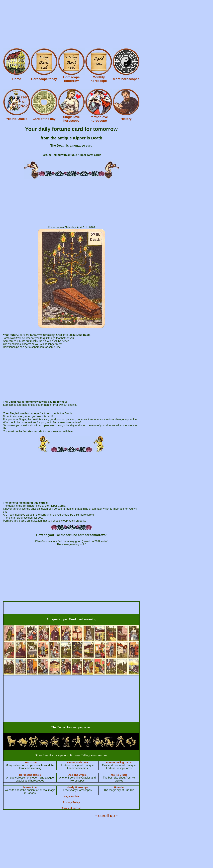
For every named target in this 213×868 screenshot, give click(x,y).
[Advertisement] (101, 25)
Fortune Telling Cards (119, 762)
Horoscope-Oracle (30, 775)
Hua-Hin (119, 787)
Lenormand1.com (77, 762)
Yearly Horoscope (77, 787)
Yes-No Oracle (119, 775)
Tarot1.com (30, 762)
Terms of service (71, 808)
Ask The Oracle (77, 775)
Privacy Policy (71, 802)
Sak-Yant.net (30, 787)
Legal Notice (71, 796)
